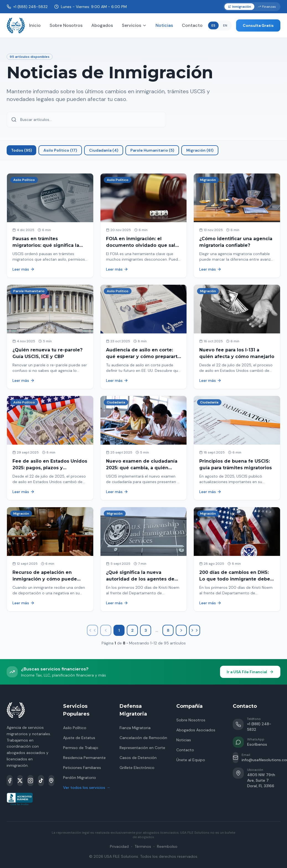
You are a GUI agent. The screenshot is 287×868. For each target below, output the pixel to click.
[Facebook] (10, 781)
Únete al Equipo (191, 760)
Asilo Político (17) (60, 150)
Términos (143, 846)
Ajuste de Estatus (79, 738)
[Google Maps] (51, 781)
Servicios (134, 25)
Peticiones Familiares (82, 768)
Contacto (192, 25)
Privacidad (119, 846)
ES (213, 25)
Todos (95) (21, 150)
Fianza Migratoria (135, 728)
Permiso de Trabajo (81, 748)
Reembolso (167, 846)
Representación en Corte (142, 748)
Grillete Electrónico (137, 768)
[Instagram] (30, 781)
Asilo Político (75, 728)
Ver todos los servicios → (87, 787)
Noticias (164, 25)
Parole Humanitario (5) (152, 150)
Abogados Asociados (196, 730)
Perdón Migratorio (80, 778)
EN (225, 25)
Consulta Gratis (258, 25)
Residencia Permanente (84, 758)
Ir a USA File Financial (250, 672)
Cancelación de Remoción (143, 738)
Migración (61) (200, 150)
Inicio (35, 25)
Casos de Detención (138, 758)
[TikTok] (41, 781)
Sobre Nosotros (66, 25)
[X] (20, 781)
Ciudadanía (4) (104, 150)
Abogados (102, 25)
